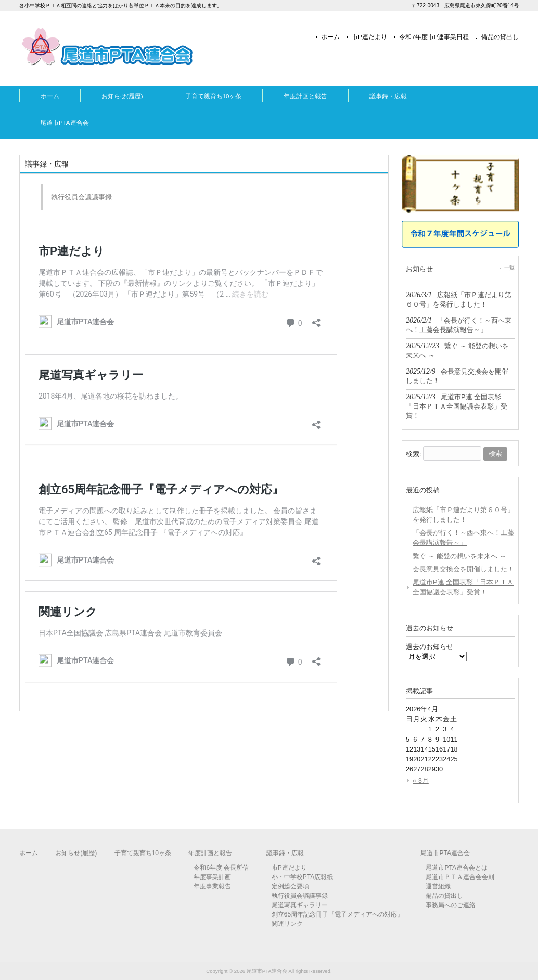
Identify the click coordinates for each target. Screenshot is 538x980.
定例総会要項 (290, 886)
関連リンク (287, 924)
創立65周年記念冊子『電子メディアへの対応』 (337, 914)
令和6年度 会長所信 (221, 868)
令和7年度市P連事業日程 (434, 37)
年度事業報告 (212, 886)
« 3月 (421, 780)
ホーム (330, 37)
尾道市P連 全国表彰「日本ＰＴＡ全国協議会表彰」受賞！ (463, 587)
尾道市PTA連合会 (445, 853)
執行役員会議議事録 (81, 197)
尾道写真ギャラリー (300, 905)
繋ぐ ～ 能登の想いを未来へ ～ (459, 556)
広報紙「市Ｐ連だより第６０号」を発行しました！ (463, 515)
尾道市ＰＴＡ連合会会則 (460, 877)
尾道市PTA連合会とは (456, 868)
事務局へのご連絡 (451, 905)
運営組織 (438, 886)
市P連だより (369, 37)
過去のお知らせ (430, 647)
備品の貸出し (500, 37)
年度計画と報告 (210, 853)
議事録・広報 (285, 853)
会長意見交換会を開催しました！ (463, 569)
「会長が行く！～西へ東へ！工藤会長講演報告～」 (463, 538)
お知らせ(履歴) (76, 853)
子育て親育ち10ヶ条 (143, 853)
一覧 (509, 268)
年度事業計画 (212, 877)
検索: (414, 454)
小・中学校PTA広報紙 (302, 877)
